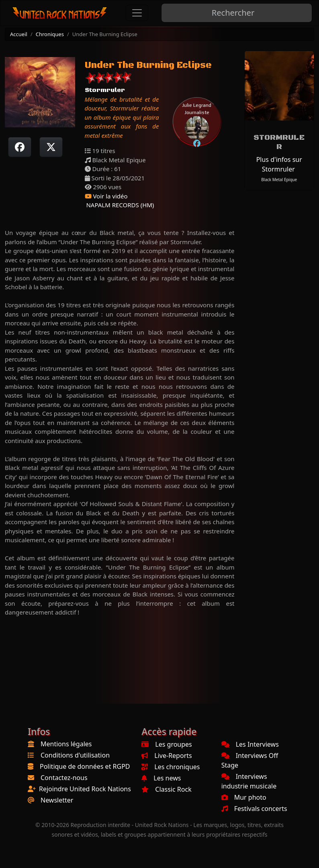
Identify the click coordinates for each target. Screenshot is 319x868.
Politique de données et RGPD (85, 766)
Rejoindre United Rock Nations (85, 789)
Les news (161, 778)
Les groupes (167, 744)
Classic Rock (166, 789)
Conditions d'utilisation (75, 755)
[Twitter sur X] (51, 147)
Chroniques (50, 34)
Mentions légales (66, 744)
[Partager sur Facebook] (20, 147)
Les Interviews (250, 744)
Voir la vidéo (106, 196)
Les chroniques (171, 767)
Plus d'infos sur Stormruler (279, 164)
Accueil (19, 34)
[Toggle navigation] (137, 13)
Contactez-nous (64, 778)
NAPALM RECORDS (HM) (120, 205)
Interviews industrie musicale (249, 781)
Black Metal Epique (279, 180)
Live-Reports (167, 756)
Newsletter (57, 800)
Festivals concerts (254, 809)
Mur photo (244, 797)
